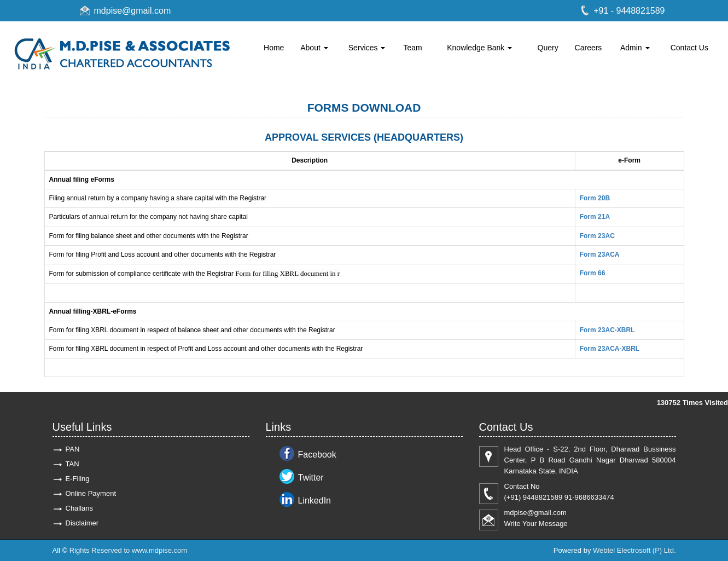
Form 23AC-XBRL (607, 330)
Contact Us (689, 48)
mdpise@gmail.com (133, 11)
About (314, 48)
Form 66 (593, 273)
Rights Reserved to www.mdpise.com (128, 550)
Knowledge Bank (479, 48)
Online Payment (91, 493)
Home (274, 48)
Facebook (317, 455)
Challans (80, 508)
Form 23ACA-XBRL (610, 349)
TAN (72, 464)
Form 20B (595, 198)
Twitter (311, 478)
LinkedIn (315, 501)
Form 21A (595, 217)
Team (413, 48)
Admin (635, 48)
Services (367, 48)
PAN (73, 449)
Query (548, 48)
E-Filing (78, 479)
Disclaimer (82, 523)
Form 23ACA (600, 255)
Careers (589, 48)
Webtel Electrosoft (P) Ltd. (634, 550)
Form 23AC (597, 236)
